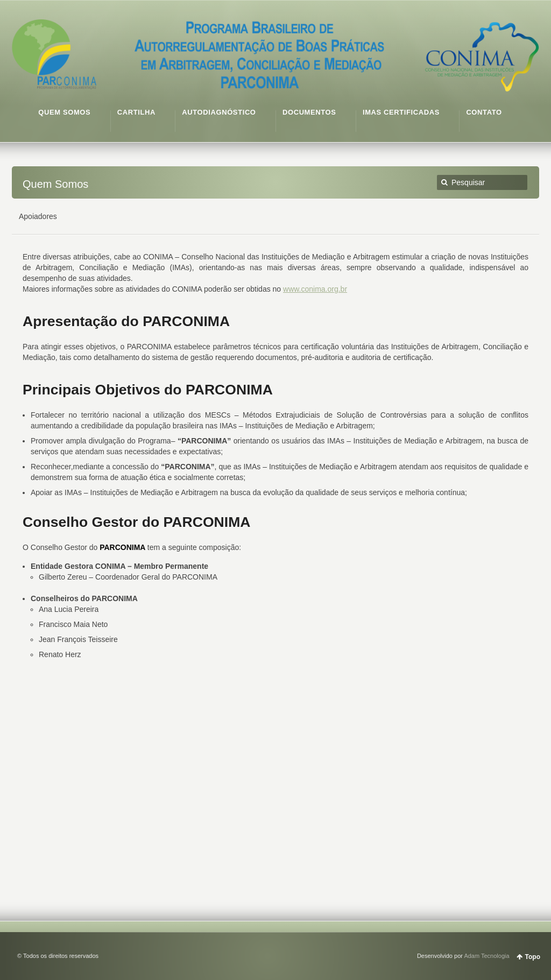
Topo (533, 957)
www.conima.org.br (315, 289)
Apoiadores (38, 216)
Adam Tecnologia (486, 956)
